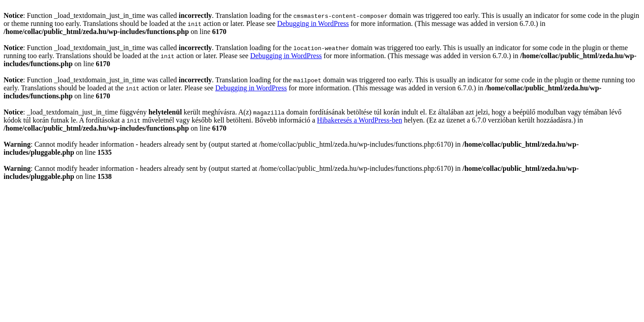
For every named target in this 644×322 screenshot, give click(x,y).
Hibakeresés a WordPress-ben (360, 120)
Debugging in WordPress (313, 23)
